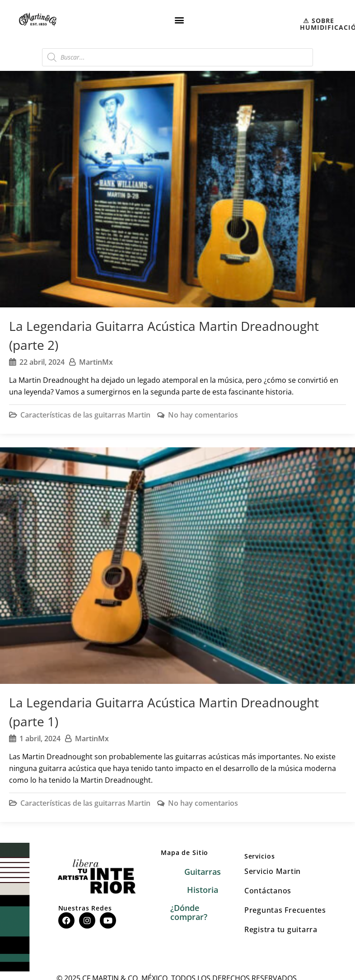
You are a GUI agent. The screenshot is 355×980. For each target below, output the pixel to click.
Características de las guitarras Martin (85, 415)
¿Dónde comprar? (189, 912)
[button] (179, 20)
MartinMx (96, 362)
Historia (203, 890)
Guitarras (203, 872)
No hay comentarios (203, 415)
